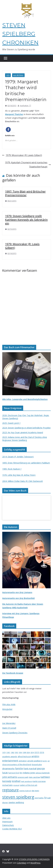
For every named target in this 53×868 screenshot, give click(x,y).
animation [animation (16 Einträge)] (23, 761)
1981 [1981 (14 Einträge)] (8, 752)
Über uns (6, 818)
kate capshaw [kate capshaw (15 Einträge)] (34, 777)
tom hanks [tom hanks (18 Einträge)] (39, 798)
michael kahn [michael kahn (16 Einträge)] (7, 785)
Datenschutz (8, 825)
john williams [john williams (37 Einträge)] (10, 777)
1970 (8, 75)
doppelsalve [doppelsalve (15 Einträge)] (37, 764)
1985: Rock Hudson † (12, 469)
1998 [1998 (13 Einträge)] (24, 752)
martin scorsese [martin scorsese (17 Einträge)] (39, 781)
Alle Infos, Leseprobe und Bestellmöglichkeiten (25, 399)
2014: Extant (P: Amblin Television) (18, 457)
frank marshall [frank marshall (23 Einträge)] (30, 769)
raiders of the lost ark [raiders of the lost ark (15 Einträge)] (28, 785)
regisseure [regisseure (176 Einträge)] (10, 790)
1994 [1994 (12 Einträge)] (20, 753)
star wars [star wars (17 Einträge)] (35, 791)
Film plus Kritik (9, 704)
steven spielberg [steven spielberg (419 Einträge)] (18, 797)
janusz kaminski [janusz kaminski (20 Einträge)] (43, 773)
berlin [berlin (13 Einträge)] (45, 761)
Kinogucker (7, 709)
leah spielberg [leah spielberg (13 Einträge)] (26, 781)
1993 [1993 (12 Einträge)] (16, 753)
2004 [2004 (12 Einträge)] (28, 753)
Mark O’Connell (9, 728)
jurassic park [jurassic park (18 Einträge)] (23, 777)
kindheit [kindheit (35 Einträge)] (16, 781)
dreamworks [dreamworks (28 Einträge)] (8, 768)
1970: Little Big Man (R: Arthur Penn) (19, 475)
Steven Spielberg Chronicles (15, 733)
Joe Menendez (9, 723)
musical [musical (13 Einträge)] (16, 785)
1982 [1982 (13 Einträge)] (12, 752)
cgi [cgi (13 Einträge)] (49, 761)
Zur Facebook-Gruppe (13, 673)
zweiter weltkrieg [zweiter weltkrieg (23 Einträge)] (16, 802)
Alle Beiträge (18, 75)
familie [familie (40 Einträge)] (19, 768)
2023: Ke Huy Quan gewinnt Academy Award (23, 432)
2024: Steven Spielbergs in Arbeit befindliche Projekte (26, 428)
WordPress (35, 863)
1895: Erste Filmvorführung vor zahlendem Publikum (26, 463)
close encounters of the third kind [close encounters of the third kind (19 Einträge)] (17, 764)
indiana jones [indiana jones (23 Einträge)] (29, 773)
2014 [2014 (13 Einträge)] (32, 752)
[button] (8, 130)
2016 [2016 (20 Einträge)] (42, 752)
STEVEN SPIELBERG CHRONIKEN (20, 34)
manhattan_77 (25, 106)
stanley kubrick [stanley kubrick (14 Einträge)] (25, 791)
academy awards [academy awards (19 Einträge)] (10, 756)
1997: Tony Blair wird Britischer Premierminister (25, 193)
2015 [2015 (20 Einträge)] (37, 752)
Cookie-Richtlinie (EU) (12, 829)
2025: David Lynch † (11, 423)
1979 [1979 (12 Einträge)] (4, 753)
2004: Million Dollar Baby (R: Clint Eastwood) (23, 481)
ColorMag (21, 863)
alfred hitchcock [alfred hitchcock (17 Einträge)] (24, 757)
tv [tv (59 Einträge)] (45, 798)
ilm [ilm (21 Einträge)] (21, 773)
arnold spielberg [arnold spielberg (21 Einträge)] (35, 761)
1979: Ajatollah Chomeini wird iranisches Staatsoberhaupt (28, 165)
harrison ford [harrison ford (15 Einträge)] (14, 773)
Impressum (7, 822)
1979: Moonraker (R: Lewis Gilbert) (22, 155)
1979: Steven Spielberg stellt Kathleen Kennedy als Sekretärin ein (26, 220)
